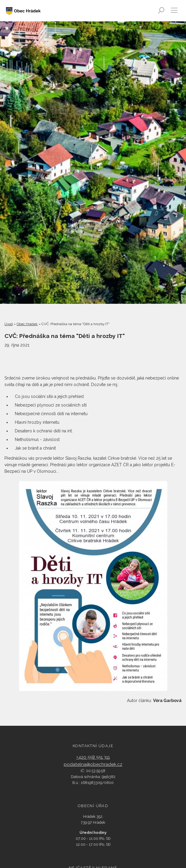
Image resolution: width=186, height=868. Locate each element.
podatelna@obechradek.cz (93, 764)
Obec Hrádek (27, 324)
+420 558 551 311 (93, 757)
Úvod (9, 324)
